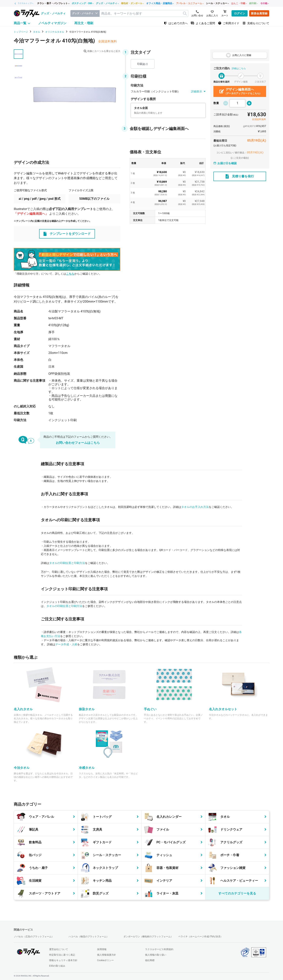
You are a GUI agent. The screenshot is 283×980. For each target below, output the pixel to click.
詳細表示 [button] (198, 92)
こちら (70, 274)
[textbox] (144, 13)
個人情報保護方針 (107, 955)
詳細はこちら (239, 68)
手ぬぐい (150, 709)
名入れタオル (23, 709)
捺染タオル (87, 709)
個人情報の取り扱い (156, 955)
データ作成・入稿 (66, 644)
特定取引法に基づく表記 (62, 955)
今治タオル (22, 768)
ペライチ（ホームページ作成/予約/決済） (200, 937)
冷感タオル (87, 768)
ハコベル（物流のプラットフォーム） (89, 937)
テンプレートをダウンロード (67, 234)
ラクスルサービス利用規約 (159, 949)
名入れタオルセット (223, 709)
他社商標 (150, 960)
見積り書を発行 (240, 176)
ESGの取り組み (57, 966)
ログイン (240, 13)
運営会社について (59, 949)
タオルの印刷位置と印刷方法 (67, 563)
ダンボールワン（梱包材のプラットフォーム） (148, 937)
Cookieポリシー (105, 960)
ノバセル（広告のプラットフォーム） (34, 937)
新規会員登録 (259, 13)
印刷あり (143, 64)
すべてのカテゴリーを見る (237, 893)
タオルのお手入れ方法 (195, 507)
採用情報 (102, 949)
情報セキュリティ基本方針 (63, 960)
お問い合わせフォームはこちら (78, 443)
